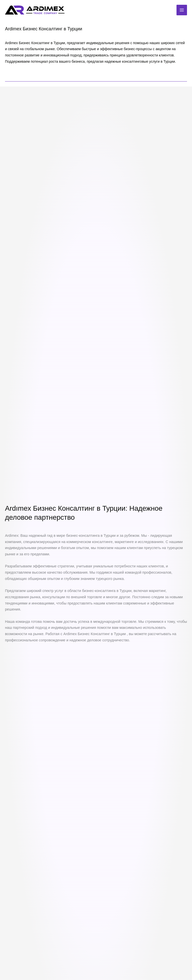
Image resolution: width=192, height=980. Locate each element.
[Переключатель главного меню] (182, 10)
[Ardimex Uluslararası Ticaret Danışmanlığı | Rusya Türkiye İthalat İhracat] (35, 10)
